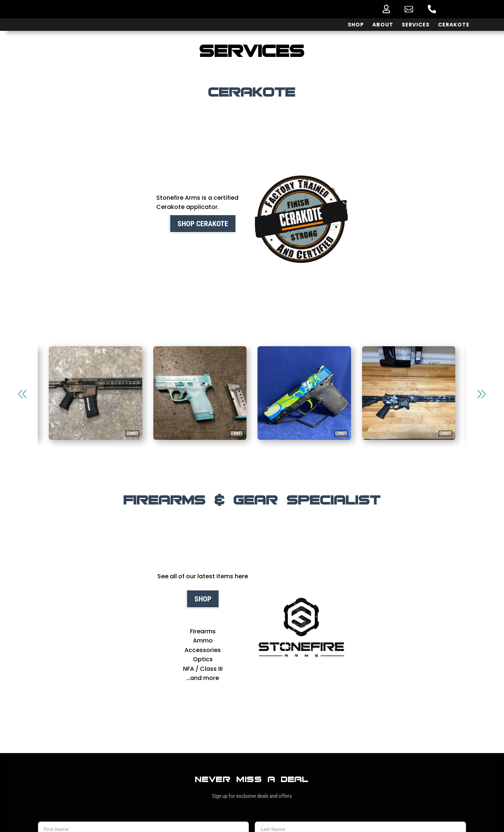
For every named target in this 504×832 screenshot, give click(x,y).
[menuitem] (386, 9)
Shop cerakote (203, 224)
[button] (481, 394)
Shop (203, 599)
